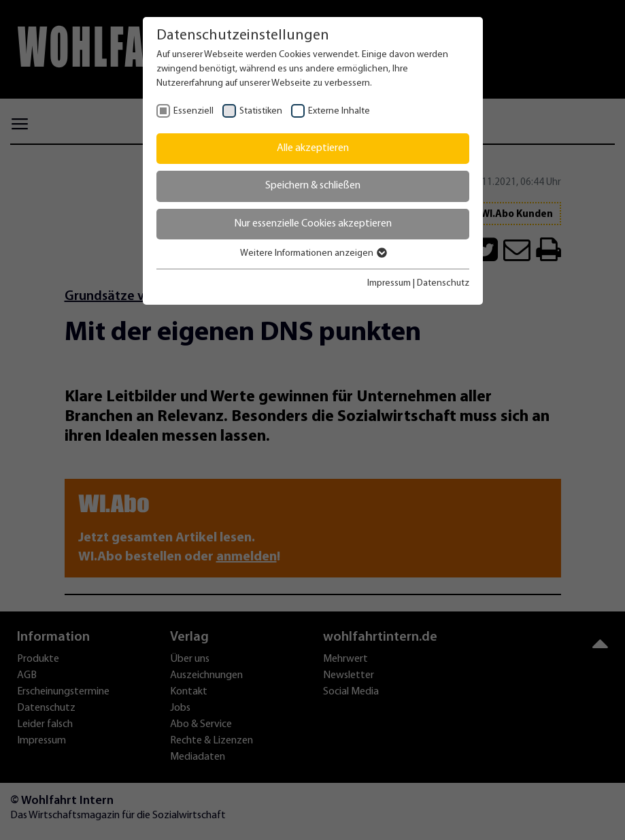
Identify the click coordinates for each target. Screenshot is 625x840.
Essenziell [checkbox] (193, 111)
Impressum (389, 283)
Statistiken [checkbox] (261, 111)
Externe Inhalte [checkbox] (339, 111)
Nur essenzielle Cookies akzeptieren (313, 224)
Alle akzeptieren (313, 148)
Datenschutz (443, 283)
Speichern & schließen (313, 186)
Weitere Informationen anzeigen (313, 253)
